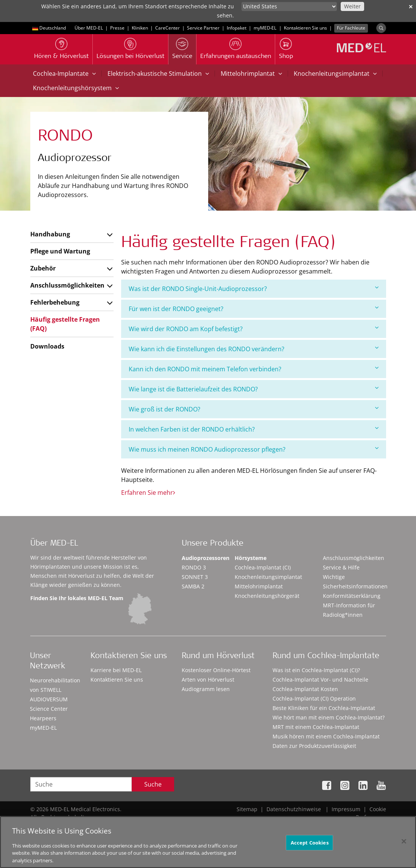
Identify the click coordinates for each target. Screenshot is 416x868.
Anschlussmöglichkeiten (67, 285)
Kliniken (140, 28)
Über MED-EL (89, 28)
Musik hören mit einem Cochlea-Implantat (326, 736)
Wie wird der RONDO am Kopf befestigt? (254, 329)
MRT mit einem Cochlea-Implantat (316, 727)
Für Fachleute (351, 28)
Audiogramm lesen (206, 689)
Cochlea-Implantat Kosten (305, 689)
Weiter (352, 6)
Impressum (346, 809)
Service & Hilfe (341, 567)
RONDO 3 (194, 567)
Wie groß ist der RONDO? (254, 409)
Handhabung (50, 234)
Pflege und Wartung (60, 251)
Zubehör (43, 268)
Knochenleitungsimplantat (335, 74)
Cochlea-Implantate (64, 74)
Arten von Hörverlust (208, 680)
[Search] (381, 28)
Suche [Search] (153, 784)
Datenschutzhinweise (294, 809)
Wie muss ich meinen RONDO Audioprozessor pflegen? (254, 449)
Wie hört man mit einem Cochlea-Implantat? (329, 717)
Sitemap (247, 809)
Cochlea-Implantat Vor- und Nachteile (320, 680)
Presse (117, 28)
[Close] (404, 844)
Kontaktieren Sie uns (305, 28)
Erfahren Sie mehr (148, 493)
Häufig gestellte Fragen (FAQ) (65, 324)
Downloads (47, 346)
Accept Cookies (310, 845)
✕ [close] (411, 7)
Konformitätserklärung (352, 596)
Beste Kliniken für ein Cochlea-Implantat (324, 708)
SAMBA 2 (193, 586)
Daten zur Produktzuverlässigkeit (314, 746)
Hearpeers (43, 718)
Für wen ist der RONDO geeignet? (254, 309)
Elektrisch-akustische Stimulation (158, 74)
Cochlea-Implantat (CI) (263, 567)
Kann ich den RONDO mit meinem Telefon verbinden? (254, 369)
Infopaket (237, 28)
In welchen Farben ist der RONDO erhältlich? (254, 429)
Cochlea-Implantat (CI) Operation (314, 698)
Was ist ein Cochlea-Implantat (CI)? (316, 670)
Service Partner (203, 28)
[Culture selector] (289, 6)
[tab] (254, 289)
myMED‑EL (265, 28)
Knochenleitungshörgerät (267, 596)
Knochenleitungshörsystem (76, 88)
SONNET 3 (195, 577)
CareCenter (167, 28)
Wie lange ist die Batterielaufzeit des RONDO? (254, 389)
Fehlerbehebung (55, 302)
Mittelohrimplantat (251, 74)
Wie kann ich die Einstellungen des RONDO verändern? (254, 349)
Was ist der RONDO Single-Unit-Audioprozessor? (254, 289)
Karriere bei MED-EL (116, 670)
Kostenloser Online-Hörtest (216, 670)
